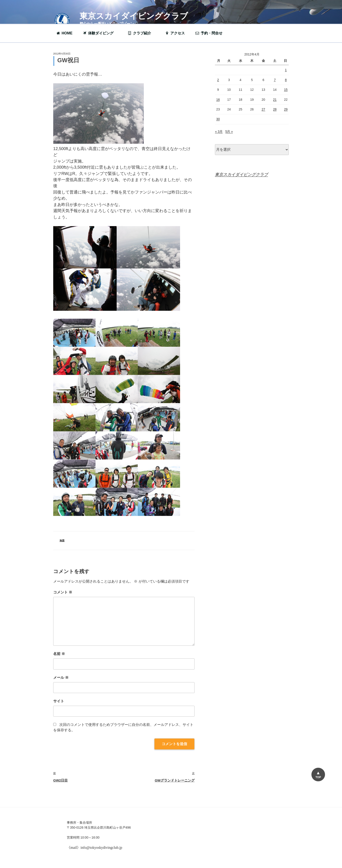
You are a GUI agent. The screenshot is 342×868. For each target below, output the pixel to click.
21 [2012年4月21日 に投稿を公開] (275, 100)
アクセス (175, 33)
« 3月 (219, 132)
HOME (64, 33)
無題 (62, 540)
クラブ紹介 (142, 33)
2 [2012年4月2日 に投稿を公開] (218, 80)
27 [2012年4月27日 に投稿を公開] (263, 109)
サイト (59, 701)
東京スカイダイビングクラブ (134, 16)
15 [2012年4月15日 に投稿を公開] (286, 90)
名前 (59, 654)
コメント (63, 592)
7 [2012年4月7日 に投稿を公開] (275, 80)
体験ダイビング (100, 33)
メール (61, 678)
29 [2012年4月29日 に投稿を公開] (286, 109)
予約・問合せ (211, 33)
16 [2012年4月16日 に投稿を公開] (218, 100)
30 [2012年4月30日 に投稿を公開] (218, 119)
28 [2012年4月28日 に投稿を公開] (275, 109)
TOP (318, 777)
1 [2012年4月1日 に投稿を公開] (286, 70)
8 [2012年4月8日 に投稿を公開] (286, 80)
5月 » (229, 132)
